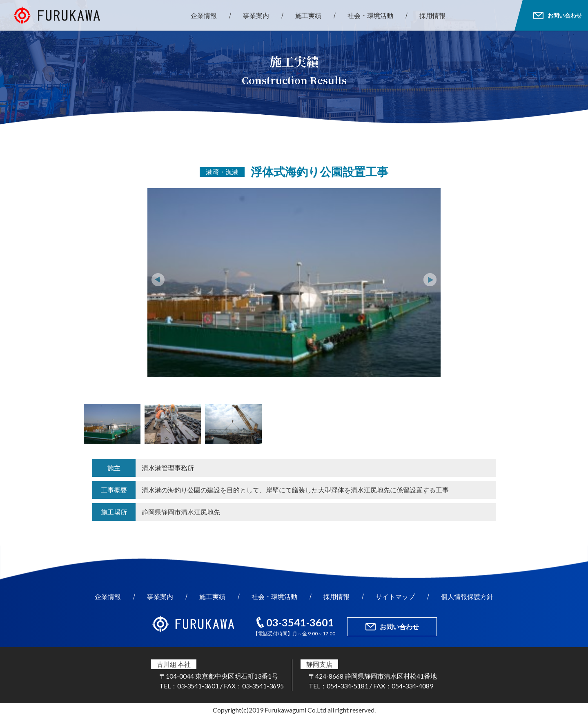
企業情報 (204, 15)
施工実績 (308, 15)
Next (430, 280)
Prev (158, 280)
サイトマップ (395, 596)
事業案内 (256, 15)
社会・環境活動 (370, 15)
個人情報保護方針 (467, 596)
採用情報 (432, 15)
